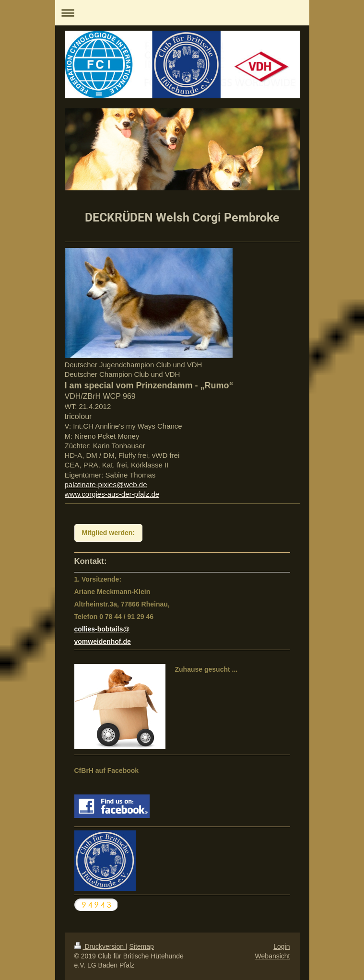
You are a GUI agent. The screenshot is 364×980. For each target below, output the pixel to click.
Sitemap (142, 946)
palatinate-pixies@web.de (106, 484)
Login (282, 946)
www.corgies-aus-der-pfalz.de (112, 494)
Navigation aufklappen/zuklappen (182, 13)
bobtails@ (113, 629)
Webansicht (273, 956)
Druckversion (100, 946)
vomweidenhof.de (103, 642)
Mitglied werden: (108, 533)
